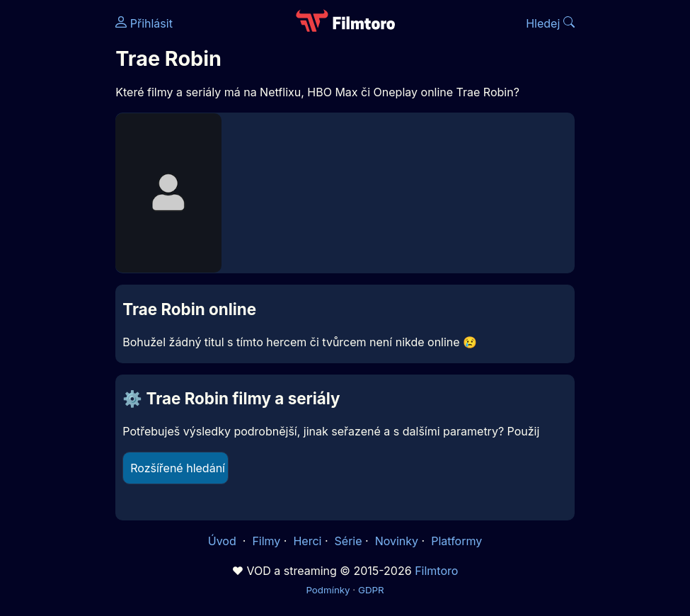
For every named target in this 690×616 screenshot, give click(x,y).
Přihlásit (144, 23)
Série (349, 541)
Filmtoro (436, 571)
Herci (307, 541)
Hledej (550, 23)
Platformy (456, 541)
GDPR (371, 590)
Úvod (224, 541)
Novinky (397, 541)
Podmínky (328, 590)
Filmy (266, 541)
